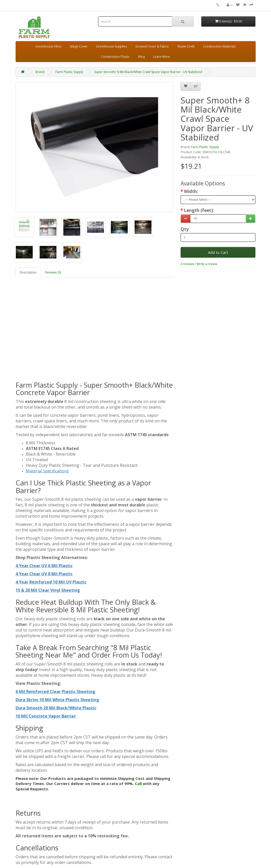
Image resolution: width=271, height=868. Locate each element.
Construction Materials (219, 46)
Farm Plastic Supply (69, 72)
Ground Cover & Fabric (152, 46)
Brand (40, 72)
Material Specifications (47, 471)
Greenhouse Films (48, 46)
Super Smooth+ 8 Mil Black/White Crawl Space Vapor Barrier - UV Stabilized (148, 72)
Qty (185, 229)
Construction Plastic (115, 57)
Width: (191, 192)
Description (28, 272)
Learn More (162, 57)
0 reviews (187, 264)
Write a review (207, 264)
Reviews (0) (53, 272)
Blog (142, 57)
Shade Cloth (186, 46)
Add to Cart (218, 252)
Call (138, 783)
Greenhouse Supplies (111, 46)
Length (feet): (199, 210)
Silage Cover (79, 46)
